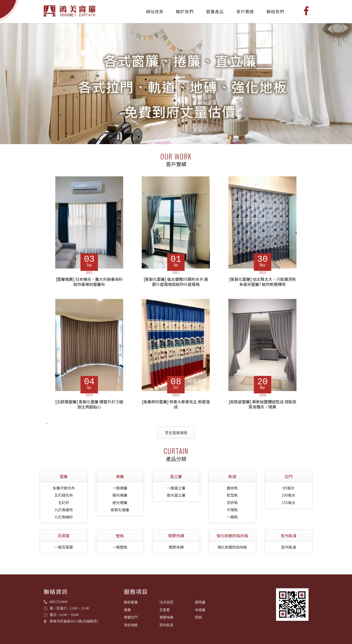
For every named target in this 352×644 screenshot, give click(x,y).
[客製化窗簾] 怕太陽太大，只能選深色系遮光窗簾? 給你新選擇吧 (263, 282)
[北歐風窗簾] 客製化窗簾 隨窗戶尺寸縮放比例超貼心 (89, 404)
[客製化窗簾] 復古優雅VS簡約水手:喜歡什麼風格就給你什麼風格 (176, 282)
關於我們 (185, 11)
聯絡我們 (275, 11)
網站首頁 (155, 11)
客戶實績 (245, 11)
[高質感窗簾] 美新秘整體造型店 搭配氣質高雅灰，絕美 (263, 404)
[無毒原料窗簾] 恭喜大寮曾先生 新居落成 (176, 404)
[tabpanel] (176, 84)
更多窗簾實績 (176, 433)
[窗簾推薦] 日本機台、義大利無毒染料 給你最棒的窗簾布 (89, 282)
